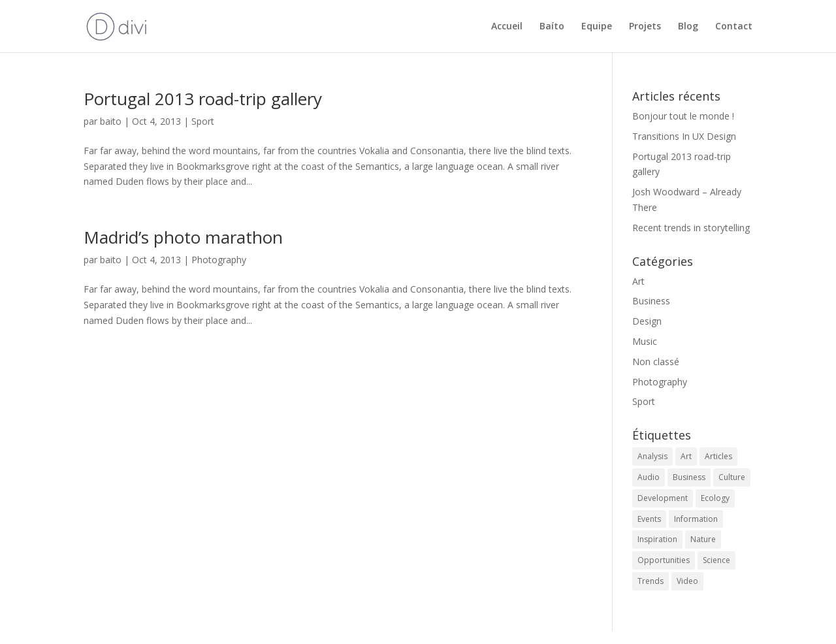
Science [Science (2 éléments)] (716, 560)
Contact (734, 27)
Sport (203, 121)
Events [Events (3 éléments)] (649, 519)
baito (111, 121)
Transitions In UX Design (684, 136)
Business (651, 301)
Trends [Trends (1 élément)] (651, 581)
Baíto (552, 27)
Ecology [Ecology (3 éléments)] (715, 498)
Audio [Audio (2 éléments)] (649, 477)
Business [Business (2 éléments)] (689, 477)
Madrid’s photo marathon (183, 237)
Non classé (656, 362)
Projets (645, 27)
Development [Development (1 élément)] (663, 498)
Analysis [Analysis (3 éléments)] (652, 456)
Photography (219, 260)
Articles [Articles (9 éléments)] (718, 456)
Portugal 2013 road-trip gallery (203, 99)
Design (647, 321)
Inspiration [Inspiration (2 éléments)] (657, 539)
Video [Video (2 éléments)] (687, 581)
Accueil (507, 27)
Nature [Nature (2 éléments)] (703, 539)
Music (645, 341)
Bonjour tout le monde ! (683, 116)
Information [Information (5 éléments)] (696, 519)
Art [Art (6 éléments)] (686, 456)
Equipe (597, 27)
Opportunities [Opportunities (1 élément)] (664, 560)
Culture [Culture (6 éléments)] (732, 477)
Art (638, 281)
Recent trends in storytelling (691, 228)
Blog (688, 27)
